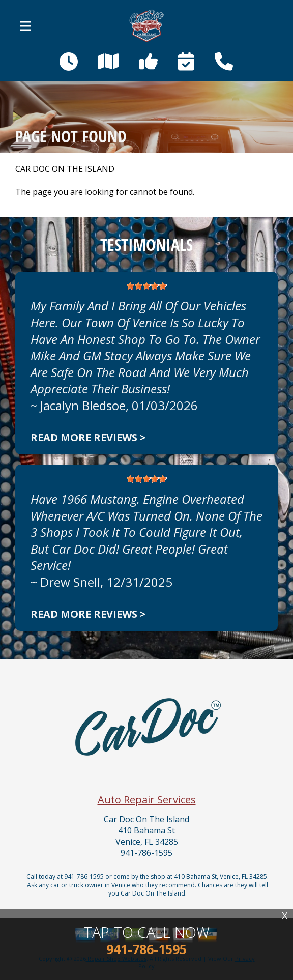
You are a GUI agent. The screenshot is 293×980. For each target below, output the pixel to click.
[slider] (146, 286)
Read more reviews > (88, 437)
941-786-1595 (146, 853)
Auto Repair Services (147, 800)
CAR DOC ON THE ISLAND (65, 169)
